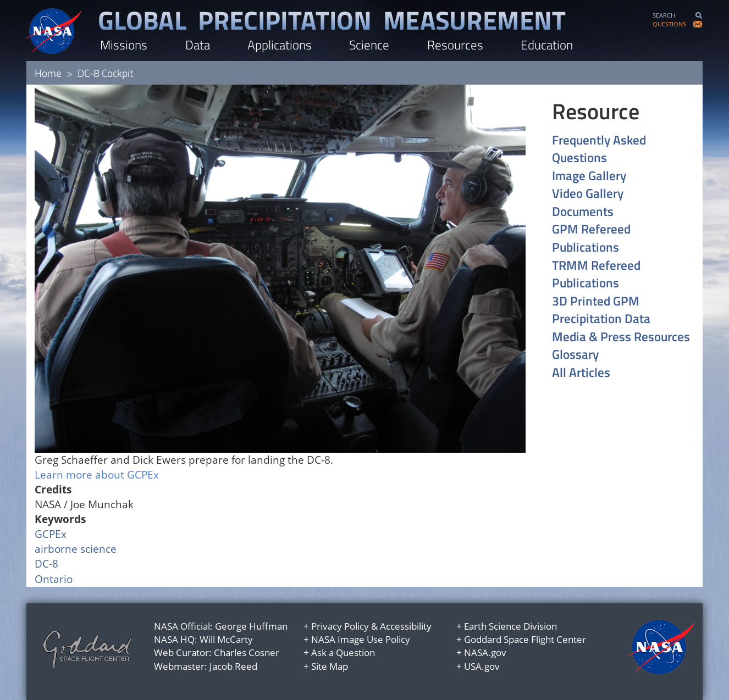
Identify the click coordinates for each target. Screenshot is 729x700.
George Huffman (251, 626)
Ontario (54, 579)
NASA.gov (485, 652)
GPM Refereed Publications (591, 238)
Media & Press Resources (621, 337)
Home (48, 73)
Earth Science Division (510, 626)
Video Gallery (588, 194)
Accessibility (406, 626)
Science (369, 45)
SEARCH (664, 15)
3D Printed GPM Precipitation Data (601, 310)
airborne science (76, 549)
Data (198, 45)
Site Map (330, 666)
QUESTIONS (669, 24)
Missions (124, 45)
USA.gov (482, 666)
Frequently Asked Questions (599, 149)
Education (547, 45)
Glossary (575, 355)
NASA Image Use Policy (361, 639)
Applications (280, 45)
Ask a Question (343, 652)
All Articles (581, 373)
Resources (455, 45)
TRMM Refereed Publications (596, 274)
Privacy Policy (340, 626)
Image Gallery (589, 176)
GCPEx (51, 534)
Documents (583, 212)
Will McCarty (226, 639)
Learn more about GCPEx (97, 475)
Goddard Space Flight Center (525, 639)
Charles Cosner (247, 652)
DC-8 (46, 564)
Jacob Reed (233, 666)
